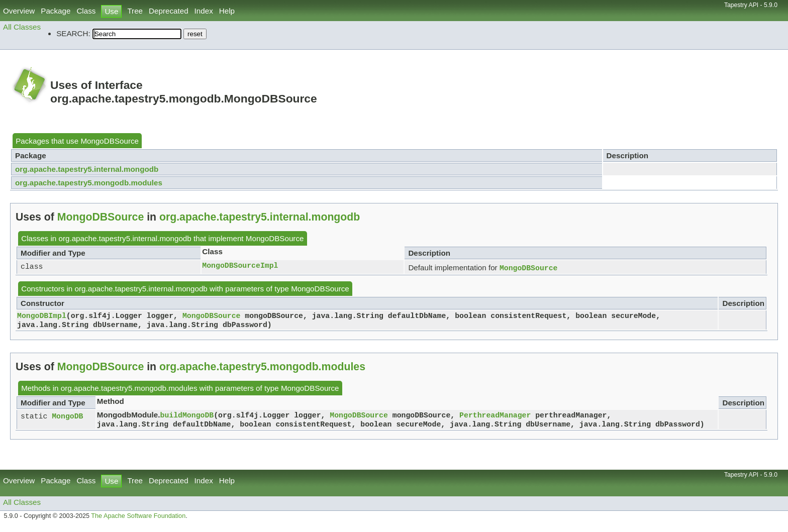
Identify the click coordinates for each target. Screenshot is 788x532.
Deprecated (169, 11)
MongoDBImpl (42, 317)
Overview (19, 11)
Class (86, 11)
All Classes (22, 27)
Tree (135, 11)
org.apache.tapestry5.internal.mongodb (87, 169)
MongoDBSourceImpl (240, 266)
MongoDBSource (110, 141)
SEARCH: (73, 33)
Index (204, 11)
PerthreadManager (495, 418)
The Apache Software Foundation (138, 521)
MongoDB (67, 419)
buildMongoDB (187, 418)
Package (56, 11)
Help (227, 11)
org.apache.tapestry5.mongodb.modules (89, 183)
